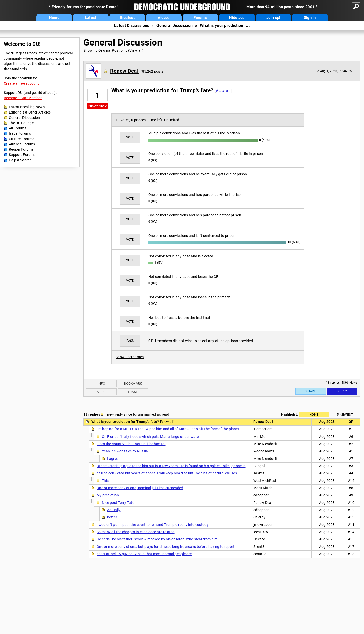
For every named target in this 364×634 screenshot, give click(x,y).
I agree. (113, 459)
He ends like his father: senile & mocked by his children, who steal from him (157, 539)
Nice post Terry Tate (118, 503)
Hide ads (237, 18)
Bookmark (133, 384)
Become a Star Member (23, 98)
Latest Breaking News (27, 107)
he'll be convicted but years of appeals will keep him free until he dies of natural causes (167, 473)
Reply (342, 391)
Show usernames (130, 357)
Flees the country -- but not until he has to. (131, 444)
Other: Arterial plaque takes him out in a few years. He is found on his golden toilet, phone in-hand (176, 466)
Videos (164, 18)
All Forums (18, 128)
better (112, 517)
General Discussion (175, 25)
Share (311, 391)
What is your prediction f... (225, 25)
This (105, 481)
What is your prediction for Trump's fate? (125, 422)
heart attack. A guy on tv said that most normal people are (144, 554)
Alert (101, 392)
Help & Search (20, 160)
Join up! (273, 18)
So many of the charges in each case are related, (136, 532)
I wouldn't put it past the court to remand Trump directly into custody (153, 525)
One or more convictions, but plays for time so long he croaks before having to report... (167, 547)
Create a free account (21, 83)
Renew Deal (124, 71)
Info (101, 384)
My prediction (108, 495)
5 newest (345, 414)
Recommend (98, 106)
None (314, 414)
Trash (133, 392)
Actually (114, 510)
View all (136, 50)
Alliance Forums (22, 144)
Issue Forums (20, 133)
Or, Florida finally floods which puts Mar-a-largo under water (151, 437)
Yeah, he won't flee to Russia (125, 451)
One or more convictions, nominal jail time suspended (140, 488)
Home (54, 18)
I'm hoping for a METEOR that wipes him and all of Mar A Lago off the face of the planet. (168, 429)
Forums (200, 18)
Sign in (310, 18)
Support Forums (22, 155)
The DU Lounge (21, 123)
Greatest (127, 18)
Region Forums (21, 149)
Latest (91, 18)
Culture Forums (21, 139)
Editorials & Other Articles (30, 112)
